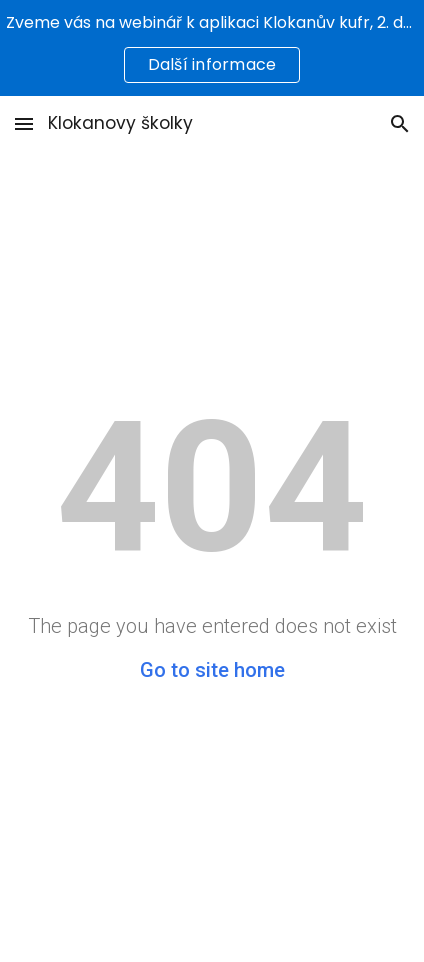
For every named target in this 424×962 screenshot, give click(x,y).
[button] (24, 123)
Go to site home (212, 670)
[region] (212, 48)
